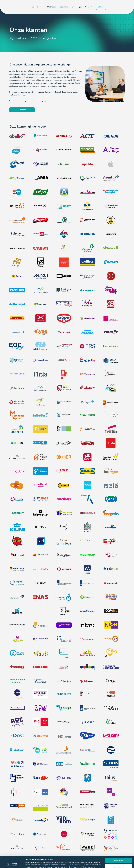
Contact (89, 7)
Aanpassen (118, 857)
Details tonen (29, 864)
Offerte (101, 7)
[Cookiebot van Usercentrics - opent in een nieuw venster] (12, 864)
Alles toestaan (118, 850)
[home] (17, 7)
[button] (38, 7)
